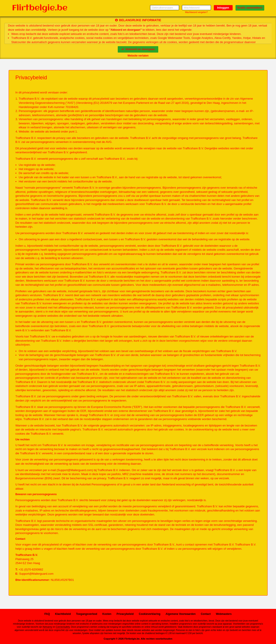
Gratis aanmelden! (250, 8)
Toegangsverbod (87, 614)
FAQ (47, 614)
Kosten (107, 614)
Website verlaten (138, 56)
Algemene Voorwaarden (181, 614)
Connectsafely (63, 627)
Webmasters (224, 614)
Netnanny (47, 627)
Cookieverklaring (150, 614)
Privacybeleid (125, 614)
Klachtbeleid (63, 614)
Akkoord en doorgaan (138, 49)
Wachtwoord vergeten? (196, 12)
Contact (206, 614)
